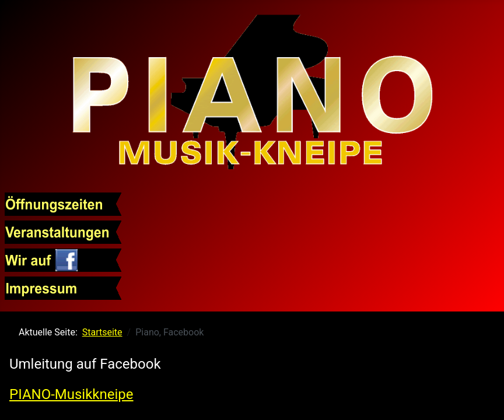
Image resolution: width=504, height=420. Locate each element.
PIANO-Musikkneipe (71, 394)
